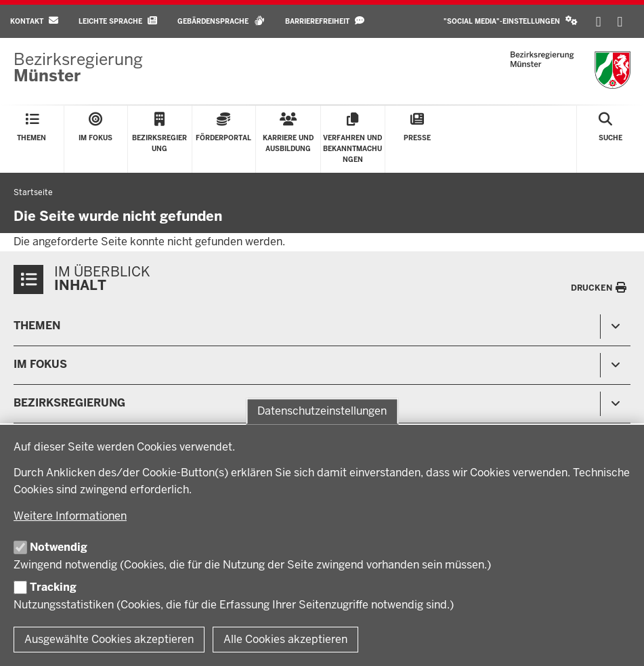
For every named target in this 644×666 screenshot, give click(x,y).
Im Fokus (40, 364)
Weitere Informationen (70, 516)
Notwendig (59, 547)
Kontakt (34, 21)
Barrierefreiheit (325, 21)
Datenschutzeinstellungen (322, 411)
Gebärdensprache (221, 21)
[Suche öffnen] (610, 139)
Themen (37, 326)
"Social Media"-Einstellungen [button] (511, 21)
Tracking (53, 587)
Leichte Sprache (118, 21)
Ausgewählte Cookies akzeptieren (109, 639)
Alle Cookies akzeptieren (285, 639)
